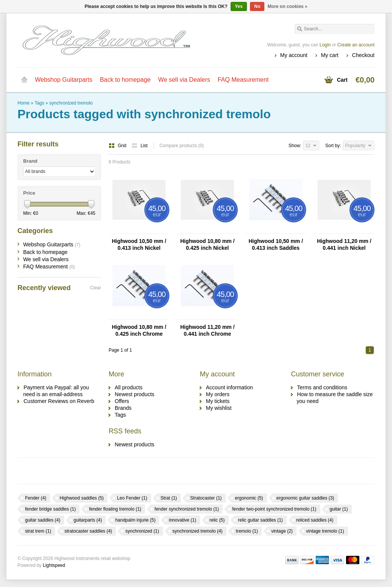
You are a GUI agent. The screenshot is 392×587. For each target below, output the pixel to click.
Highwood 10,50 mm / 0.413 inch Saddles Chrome (276, 245)
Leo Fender (132, 498)
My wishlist (219, 408)
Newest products (134, 394)
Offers (122, 401)
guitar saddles (43, 520)
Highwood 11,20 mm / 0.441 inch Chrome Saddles (207, 331)
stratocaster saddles (88, 531)
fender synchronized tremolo (187, 509)
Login (325, 45)
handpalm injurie (135, 520)
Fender (36, 498)
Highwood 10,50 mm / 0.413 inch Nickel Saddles (139, 245)
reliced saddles (315, 520)
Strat (169, 498)
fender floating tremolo (115, 509)
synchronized (142, 531)
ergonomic (249, 498)
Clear (96, 288)
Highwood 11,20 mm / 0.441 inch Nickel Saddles (344, 245)
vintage (282, 531)
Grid (118, 146)
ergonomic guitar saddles (305, 498)
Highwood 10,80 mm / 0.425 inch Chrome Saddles (139, 331)
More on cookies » (288, 6)
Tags (39, 103)
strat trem (38, 531)
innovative (182, 520)
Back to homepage (125, 80)
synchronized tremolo (71, 103)
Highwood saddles (82, 498)
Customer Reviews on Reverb (59, 401)
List (140, 146)
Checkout (363, 55)
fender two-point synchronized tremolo (274, 509)
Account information (229, 387)
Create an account (356, 45)
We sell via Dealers (184, 80)
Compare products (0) (182, 146)
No (257, 6)
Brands (123, 408)
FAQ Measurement (243, 80)
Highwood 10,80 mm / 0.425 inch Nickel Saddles (207, 245)
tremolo (247, 531)
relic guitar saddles (261, 520)
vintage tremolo (325, 531)
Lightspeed (54, 565)
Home (24, 80)
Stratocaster (206, 498)
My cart (330, 55)
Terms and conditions (322, 387)
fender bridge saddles (50, 509)
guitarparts (88, 520)
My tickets (218, 401)
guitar (339, 509)
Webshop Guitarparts (64, 80)
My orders (218, 394)
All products (129, 387)
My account (294, 55)
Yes (239, 6)
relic (217, 520)
